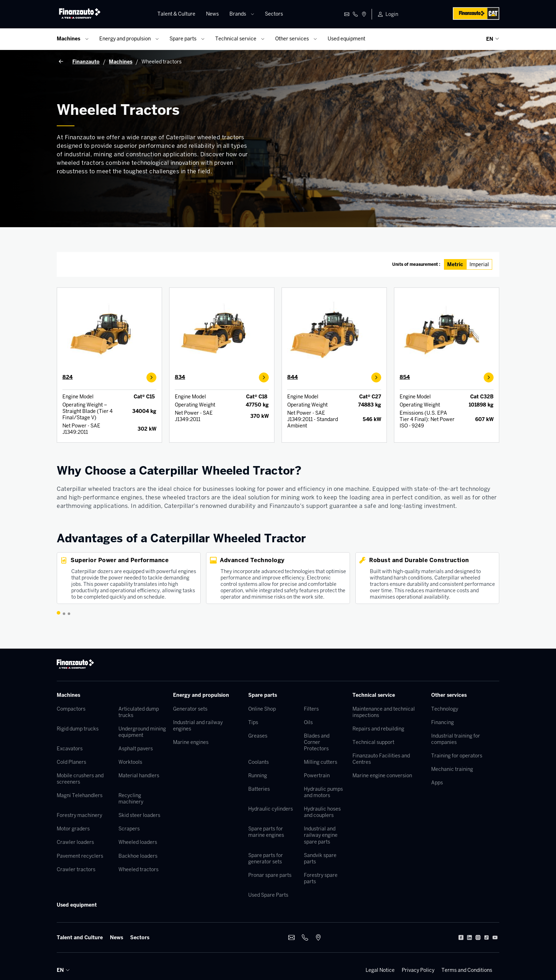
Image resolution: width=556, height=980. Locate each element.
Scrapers (129, 821)
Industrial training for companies (456, 732)
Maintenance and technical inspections (384, 705)
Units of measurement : (416, 264)
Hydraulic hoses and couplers (322, 805)
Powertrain (317, 768)
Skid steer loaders (139, 808)
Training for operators (457, 748)
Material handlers (139, 768)
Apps (437, 775)
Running (258, 768)
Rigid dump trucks (78, 721)
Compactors (71, 701)
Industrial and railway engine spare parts (321, 828)
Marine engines (191, 735)
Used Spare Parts (268, 887)
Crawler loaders (75, 835)
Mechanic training (452, 762)
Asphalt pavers (136, 741)
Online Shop (262, 701)
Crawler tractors (76, 862)
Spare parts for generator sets (266, 851)
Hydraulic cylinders (271, 801)
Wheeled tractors (138, 862)
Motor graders (73, 821)
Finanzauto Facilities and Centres (381, 751)
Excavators (70, 741)
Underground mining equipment (142, 724)
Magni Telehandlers (80, 788)
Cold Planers (71, 755)
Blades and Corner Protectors (317, 735)
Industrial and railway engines (198, 718)
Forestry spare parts (321, 871)
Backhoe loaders (138, 849)
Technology (445, 701)
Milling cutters (321, 755)
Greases (258, 728)
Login (392, 14)
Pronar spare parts (270, 868)
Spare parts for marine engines (266, 824)
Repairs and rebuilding (378, 721)
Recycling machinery (131, 791)
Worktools (130, 755)
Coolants (258, 755)
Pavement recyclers (80, 849)
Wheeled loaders (138, 835)
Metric (455, 264)
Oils (308, 715)
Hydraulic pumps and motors (323, 785)
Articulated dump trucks (139, 705)
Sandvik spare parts (320, 851)
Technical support (373, 735)
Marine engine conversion (382, 768)
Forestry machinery (79, 808)
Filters (311, 701)
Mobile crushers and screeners (80, 771)
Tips (253, 715)
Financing (443, 715)
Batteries (259, 782)
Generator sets (190, 701)
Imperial (479, 264)
